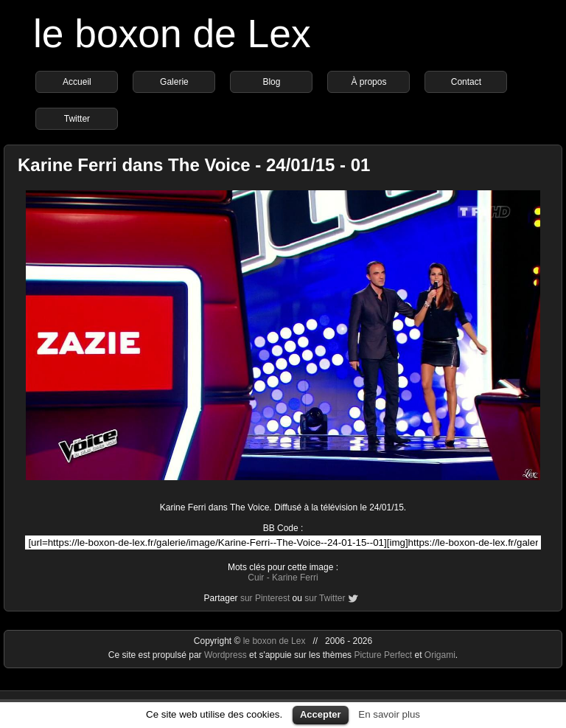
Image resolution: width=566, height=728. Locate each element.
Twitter (77, 119)
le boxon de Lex (172, 34)
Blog (271, 82)
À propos (368, 82)
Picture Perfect (383, 655)
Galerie (174, 82)
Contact (466, 82)
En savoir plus (389, 714)
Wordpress (227, 655)
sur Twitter (325, 598)
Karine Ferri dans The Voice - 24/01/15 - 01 (194, 165)
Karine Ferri (295, 578)
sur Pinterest (265, 598)
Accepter (321, 714)
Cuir (256, 578)
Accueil (77, 82)
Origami (440, 655)
